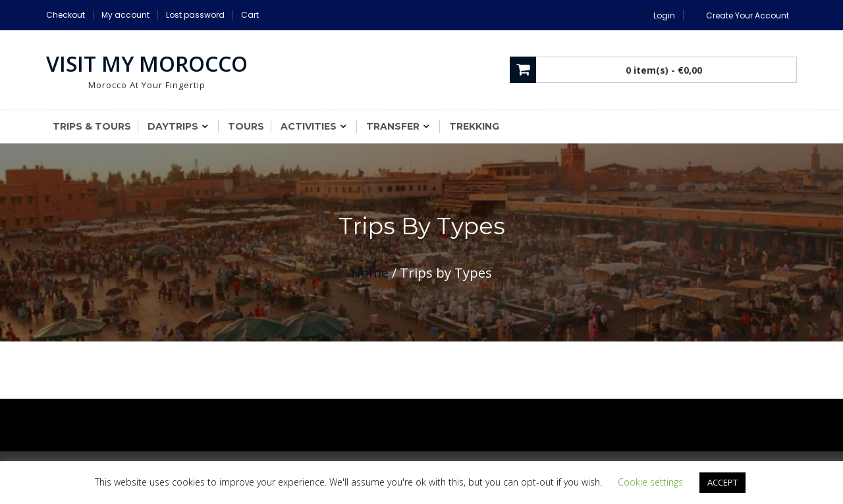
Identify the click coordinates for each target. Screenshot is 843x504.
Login (664, 15)
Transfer (393, 126)
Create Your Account (748, 15)
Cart (250, 15)
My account (125, 15)
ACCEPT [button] (722, 482)
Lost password (195, 15)
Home (370, 273)
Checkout (66, 15)
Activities (309, 126)
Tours (246, 126)
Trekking (474, 126)
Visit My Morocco (147, 63)
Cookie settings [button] (650, 482)
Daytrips (173, 126)
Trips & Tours (92, 126)
